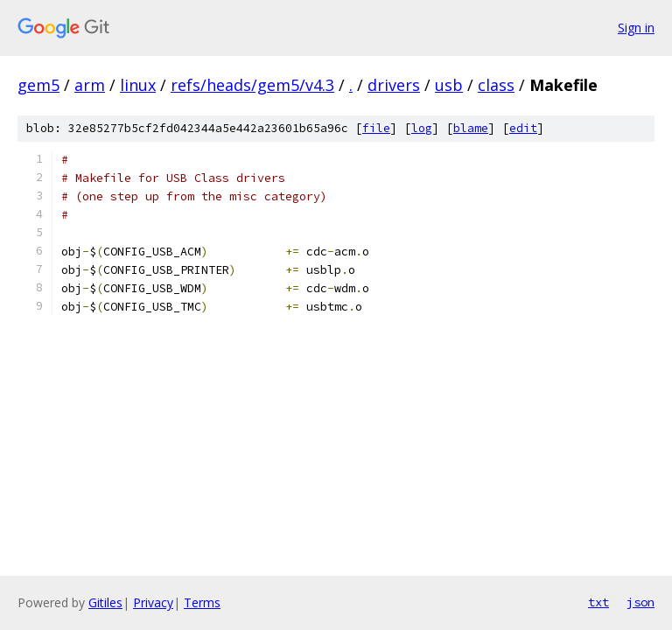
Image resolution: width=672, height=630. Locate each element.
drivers (394, 85)
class (496, 85)
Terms (202, 602)
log (422, 128)
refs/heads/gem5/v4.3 (252, 85)
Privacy (153, 602)
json (640, 602)
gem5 (38, 85)
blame (471, 128)
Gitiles (105, 602)
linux (138, 85)
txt (598, 602)
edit (523, 128)
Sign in (636, 28)
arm (90, 85)
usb (449, 85)
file (376, 128)
